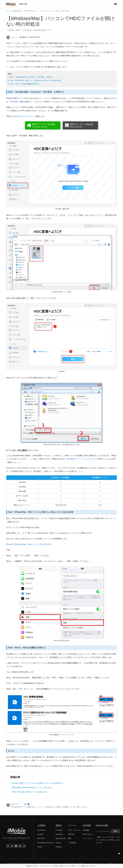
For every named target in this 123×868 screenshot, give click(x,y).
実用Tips (71, 834)
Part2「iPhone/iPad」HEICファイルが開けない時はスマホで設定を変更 (35, 80)
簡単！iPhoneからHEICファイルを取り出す (30, 792)
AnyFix (40, 847)
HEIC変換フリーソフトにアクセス (81, 459)
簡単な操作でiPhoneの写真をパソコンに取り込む (32, 788)
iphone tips (17, 11)
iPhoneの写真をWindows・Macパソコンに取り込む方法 (29, 544)
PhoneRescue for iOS (45, 843)
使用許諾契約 (70, 863)
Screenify (59, 834)
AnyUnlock (41, 830)
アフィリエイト (88, 838)
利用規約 (80, 863)
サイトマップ (89, 863)
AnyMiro (59, 847)
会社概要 (86, 830)
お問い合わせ (87, 834)
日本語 (109, 864)
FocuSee (59, 830)
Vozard (58, 843)
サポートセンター (74, 830)
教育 (70, 838)
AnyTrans (113, 98)
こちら (77, 866)
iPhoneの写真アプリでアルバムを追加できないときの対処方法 (37, 783)
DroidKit (40, 834)
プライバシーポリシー (56, 863)
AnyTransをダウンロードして (24, 116)
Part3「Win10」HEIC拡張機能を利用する (25, 84)
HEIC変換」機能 (16, 102)
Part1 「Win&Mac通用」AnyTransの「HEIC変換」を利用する (32, 77)
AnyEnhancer (61, 838)
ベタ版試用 (72, 843)
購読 (116, 831)
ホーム (9, 11)
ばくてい (15, 37)
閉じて (93, 866)
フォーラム (99, 863)
